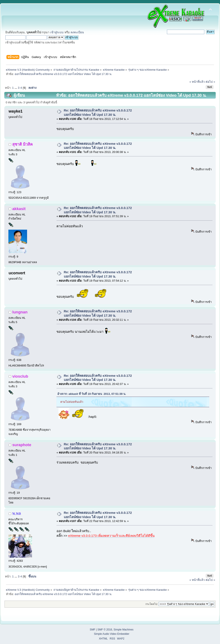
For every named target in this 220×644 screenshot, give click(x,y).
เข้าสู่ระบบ (57, 32)
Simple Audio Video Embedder (112, 634)
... (16, 88)
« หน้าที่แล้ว (197, 82)
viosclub (20, 376)
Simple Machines (124, 630)
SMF (93, 630)
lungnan (20, 312)
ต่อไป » (210, 82)
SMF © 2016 (105, 630)
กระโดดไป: (152, 604)
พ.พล (17, 514)
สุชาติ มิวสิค (22, 144)
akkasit (19, 209)
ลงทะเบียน (77, 32)
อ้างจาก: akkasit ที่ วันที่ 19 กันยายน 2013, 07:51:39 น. (92, 394)
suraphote (22, 445)
